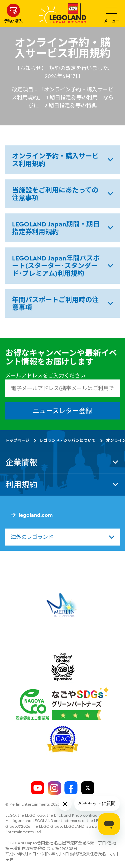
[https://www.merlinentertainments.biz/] (62, 605)
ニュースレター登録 (62, 411)
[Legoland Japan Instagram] (54, 788)
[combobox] (62, 537)
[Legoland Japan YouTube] (38, 788)
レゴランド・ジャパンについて (68, 440)
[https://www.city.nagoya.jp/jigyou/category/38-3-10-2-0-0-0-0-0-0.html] (62, 703)
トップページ (17, 440)
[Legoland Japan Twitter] (88, 788)
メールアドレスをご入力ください (45, 375)
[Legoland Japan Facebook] (71, 788)
